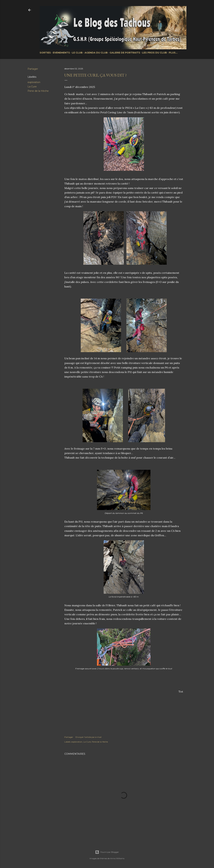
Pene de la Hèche (38, 91)
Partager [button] (33, 69)
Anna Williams (117, 858)
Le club (77, 53)
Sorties (45, 53)
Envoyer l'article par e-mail (89, 737)
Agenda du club (96, 53)
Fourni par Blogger (107, 852)
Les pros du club (154, 53)
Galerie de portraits (125, 53)
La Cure (32, 87)
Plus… (173, 53)
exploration (34, 82)
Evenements (61, 53)
